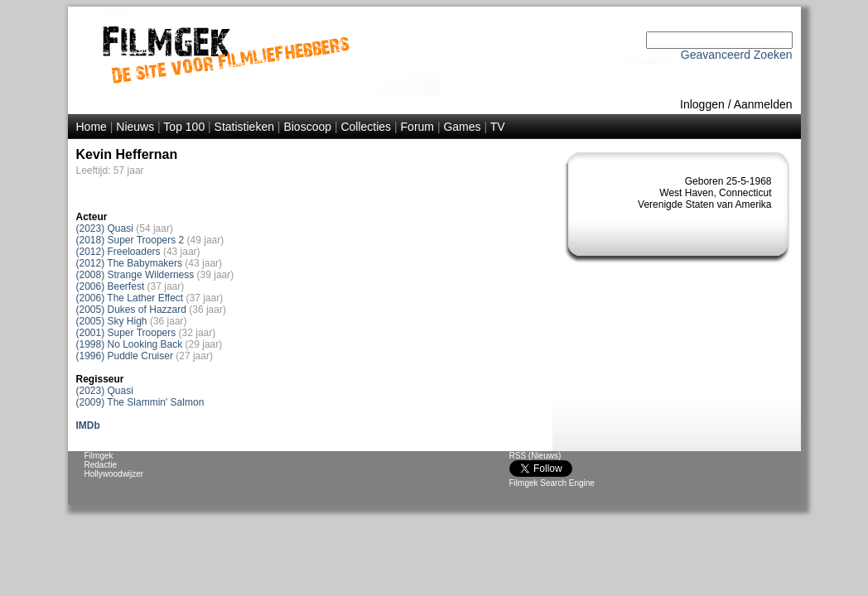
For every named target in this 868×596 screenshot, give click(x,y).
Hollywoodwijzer (114, 474)
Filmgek (99, 456)
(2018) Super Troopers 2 (130, 240)
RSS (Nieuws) (535, 456)
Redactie (101, 465)
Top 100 (184, 127)
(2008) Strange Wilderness (135, 275)
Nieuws (135, 127)
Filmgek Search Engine (552, 483)
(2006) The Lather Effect (130, 298)
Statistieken (244, 127)
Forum (417, 127)
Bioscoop (307, 127)
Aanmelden (763, 104)
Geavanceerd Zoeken (737, 55)
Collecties (366, 127)
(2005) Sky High (112, 321)
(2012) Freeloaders (118, 252)
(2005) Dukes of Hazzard (131, 310)
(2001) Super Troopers (126, 333)
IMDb (88, 425)
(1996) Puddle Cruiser (125, 356)
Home (92, 127)
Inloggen (702, 104)
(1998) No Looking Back (130, 344)
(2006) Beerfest (111, 286)
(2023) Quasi (105, 228)
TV (498, 127)
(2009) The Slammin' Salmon (140, 402)
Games (462, 127)
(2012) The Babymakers (130, 263)
